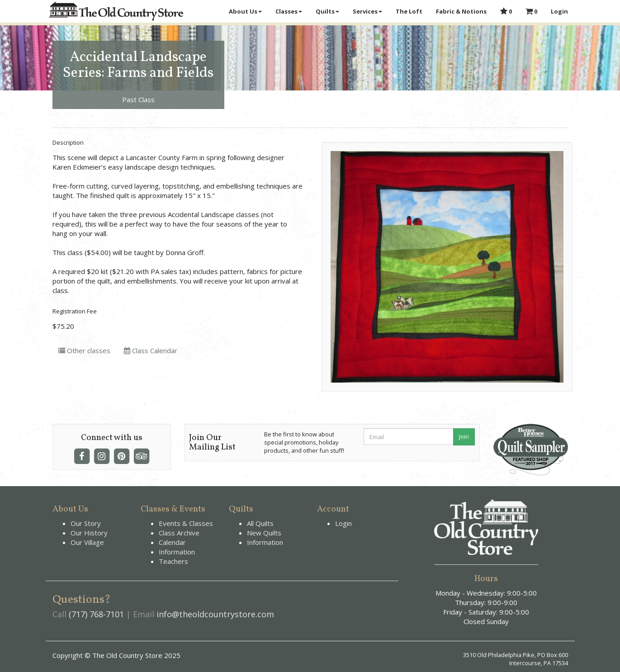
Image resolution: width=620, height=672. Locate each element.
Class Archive (179, 533)
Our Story (86, 523)
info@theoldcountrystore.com (215, 614)
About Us (245, 11)
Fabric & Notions (461, 11)
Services (367, 11)
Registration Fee (75, 311)
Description (68, 142)
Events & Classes (186, 523)
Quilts (327, 11)
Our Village (87, 542)
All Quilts (260, 523)
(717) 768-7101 (96, 614)
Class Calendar (151, 350)
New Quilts (264, 533)
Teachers (173, 561)
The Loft (409, 11)
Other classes (84, 350)
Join (464, 436)
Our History (89, 533)
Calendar (172, 542)
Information (177, 552)
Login (559, 11)
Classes (289, 11)
